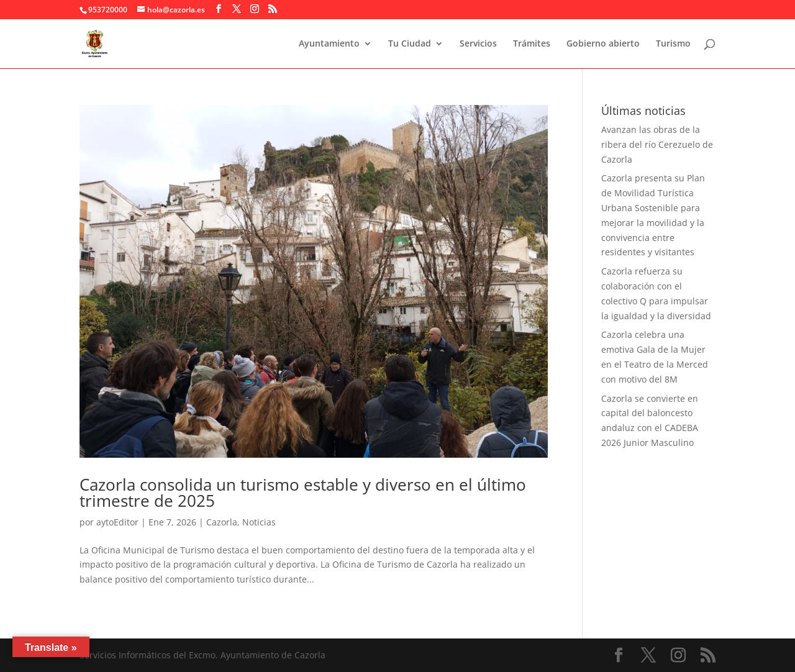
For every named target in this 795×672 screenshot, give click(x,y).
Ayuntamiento (329, 44)
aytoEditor (117, 522)
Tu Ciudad (410, 44)
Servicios (478, 44)
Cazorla (222, 522)
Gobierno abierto (603, 44)
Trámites (532, 44)
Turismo (673, 44)
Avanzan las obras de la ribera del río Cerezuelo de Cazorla (657, 144)
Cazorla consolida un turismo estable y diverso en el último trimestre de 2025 (303, 493)
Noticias (259, 522)
